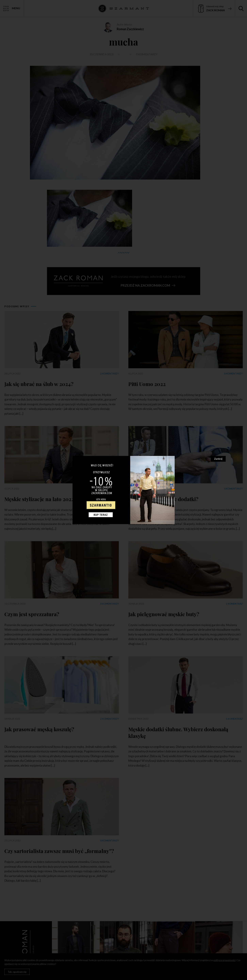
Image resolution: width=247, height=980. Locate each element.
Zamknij (218, 459)
